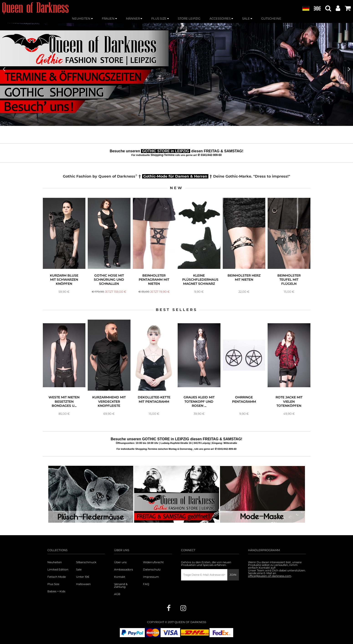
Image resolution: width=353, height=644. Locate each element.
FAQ (146, 584)
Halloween (83, 584)
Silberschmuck (86, 562)
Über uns (120, 562)
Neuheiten (55, 562)
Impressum (151, 577)
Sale (79, 570)
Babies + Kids (56, 591)
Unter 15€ (83, 577)
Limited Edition (58, 570)
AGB (117, 594)
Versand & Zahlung (121, 585)
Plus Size (53, 584)
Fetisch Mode (57, 577)
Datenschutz (152, 570)
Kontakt (120, 577)
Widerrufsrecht (153, 562)
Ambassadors (124, 570)
